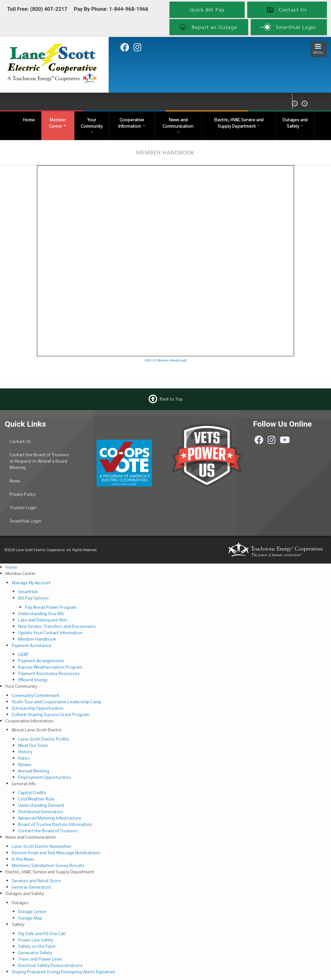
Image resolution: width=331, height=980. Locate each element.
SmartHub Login (25, 521)
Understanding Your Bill (41, 613)
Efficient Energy (33, 679)
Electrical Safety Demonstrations (50, 965)
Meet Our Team (33, 745)
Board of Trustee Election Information (55, 824)
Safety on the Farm (37, 946)
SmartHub (28, 591)
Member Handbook (37, 639)
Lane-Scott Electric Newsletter (42, 846)
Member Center (58, 123)
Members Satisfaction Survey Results (48, 865)
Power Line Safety (36, 940)
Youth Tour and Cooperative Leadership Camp (57, 701)
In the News (23, 859)
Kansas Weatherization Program (50, 667)
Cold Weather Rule (36, 799)
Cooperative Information (132, 123)
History (25, 751)
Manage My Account (31, 582)
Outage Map (30, 918)
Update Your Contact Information (50, 632)
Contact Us (20, 441)
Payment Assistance (32, 645)
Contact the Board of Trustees (48, 830)
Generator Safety (35, 952)
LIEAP (23, 654)
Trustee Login (23, 507)
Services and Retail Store (36, 880)
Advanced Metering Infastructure (50, 818)
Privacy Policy (22, 494)
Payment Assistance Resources (49, 673)
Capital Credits (32, 792)
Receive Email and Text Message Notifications (56, 852)
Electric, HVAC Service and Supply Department (239, 123)
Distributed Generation (41, 811)
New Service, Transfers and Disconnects (57, 626)
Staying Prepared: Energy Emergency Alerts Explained (63, 971)
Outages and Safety (295, 123)
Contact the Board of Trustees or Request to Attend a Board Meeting (39, 461)
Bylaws (25, 764)
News (15, 480)
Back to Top (171, 399)
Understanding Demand (41, 805)
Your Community (92, 125)
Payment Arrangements (41, 660)
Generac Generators (32, 887)
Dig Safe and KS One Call (42, 933)
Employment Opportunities (45, 777)
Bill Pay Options (33, 598)
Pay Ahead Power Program (51, 607)
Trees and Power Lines (40, 959)
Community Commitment (36, 695)
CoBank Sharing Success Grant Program (50, 714)
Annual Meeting (34, 771)
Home (29, 119)
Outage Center (32, 911)
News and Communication (178, 125)
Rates (24, 758)
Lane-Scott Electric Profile (44, 739)
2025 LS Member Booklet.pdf (165, 360)
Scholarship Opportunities (38, 708)
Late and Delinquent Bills (43, 620)
